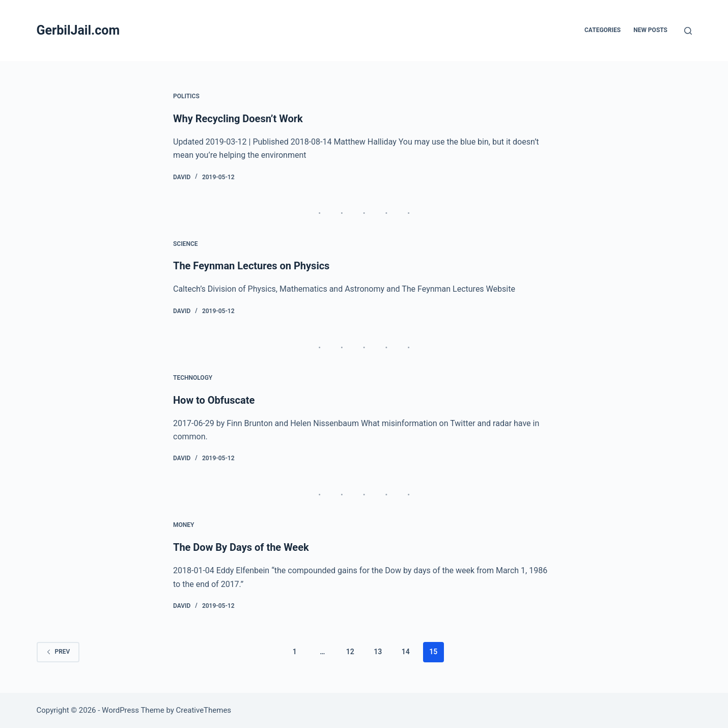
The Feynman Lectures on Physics (251, 266)
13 (378, 652)
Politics (186, 96)
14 (406, 652)
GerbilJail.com (78, 30)
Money (184, 525)
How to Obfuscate (214, 400)
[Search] (688, 31)
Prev (58, 652)
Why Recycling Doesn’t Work (238, 119)
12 (350, 652)
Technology (193, 378)
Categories (603, 30)
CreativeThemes (204, 710)
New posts (650, 30)
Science (186, 244)
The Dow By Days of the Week (241, 547)
